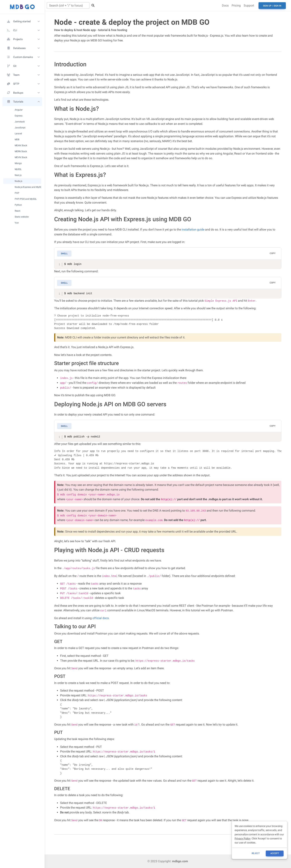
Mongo (18, 163)
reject (256, 853)
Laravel (18, 133)
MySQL (18, 169)
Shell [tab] (64, 254)
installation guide (193, 229)
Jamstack (20, 122)
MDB (17, 139)
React (17, 211)
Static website (22, 217)
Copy (273, 253)
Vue (17, 223)
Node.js (18, 181)
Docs (225, 5)
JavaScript (20, 128)
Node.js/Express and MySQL (28, 187)
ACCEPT (275, 853)
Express (19, 116)
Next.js (18, 175)
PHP (17, 193)
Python (18, 205)
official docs (101, 618)
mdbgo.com (180, 861)
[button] (22, 21)
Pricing (236, 5)
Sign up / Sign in (272, 6)
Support (249, 5)
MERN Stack (21, 151)
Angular (19, 110)
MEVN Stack (21, 157)
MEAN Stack (21, 145)
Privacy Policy (242, 838)
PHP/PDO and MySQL (26, 199)
